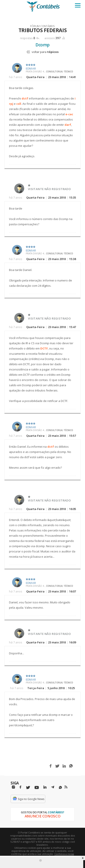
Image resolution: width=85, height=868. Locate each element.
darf (68, 125)
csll (19, 104)
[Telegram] (53, 788)
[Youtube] (37, 788)
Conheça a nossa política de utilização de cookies (49, 855)
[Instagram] (13, 787)
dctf (25, 98)
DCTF (44, 348)
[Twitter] (28, 788)
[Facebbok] (20, 787)
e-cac (69, 114)
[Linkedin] (45, 787)
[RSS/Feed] (66, 787)
